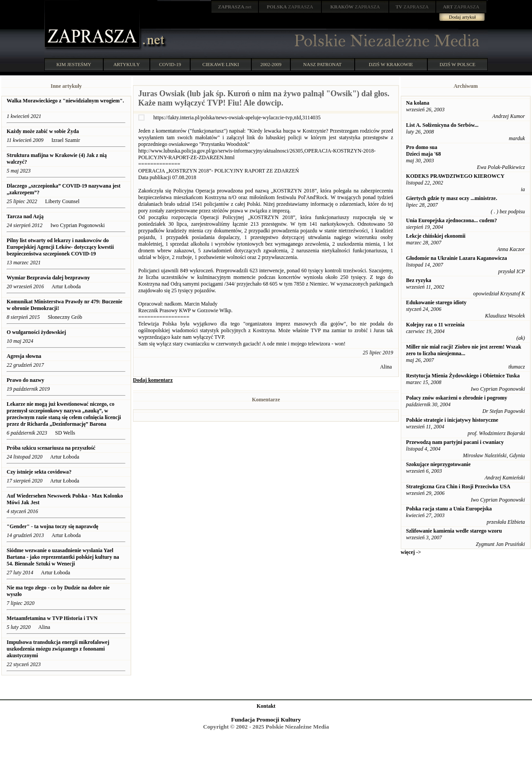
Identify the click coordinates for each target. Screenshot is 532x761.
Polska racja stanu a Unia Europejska (449, 509)
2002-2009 (271, 64)
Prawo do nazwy (25, 380)
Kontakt (266, 706)
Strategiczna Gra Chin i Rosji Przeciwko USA (458, 486)
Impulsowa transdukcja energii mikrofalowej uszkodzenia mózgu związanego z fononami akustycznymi (58, 649)
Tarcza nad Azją (25, 216)
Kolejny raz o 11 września (435, 325)
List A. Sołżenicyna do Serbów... (442, 125)
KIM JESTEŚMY (74, 64)
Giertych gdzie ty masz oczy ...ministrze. (452, 198)
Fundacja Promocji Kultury (266, 720)
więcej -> (411, 552)
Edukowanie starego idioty (436, 302)
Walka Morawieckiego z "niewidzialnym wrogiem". (65, 101)
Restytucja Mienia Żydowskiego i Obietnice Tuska (463, 376)
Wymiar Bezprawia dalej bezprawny (48, 278)
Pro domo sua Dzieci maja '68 (424, 151)
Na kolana (418, 103)
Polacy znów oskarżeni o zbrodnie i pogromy (457, 398)
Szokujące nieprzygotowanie (438, 464)
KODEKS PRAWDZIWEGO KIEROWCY (455, 176)
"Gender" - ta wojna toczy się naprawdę (53, 526)
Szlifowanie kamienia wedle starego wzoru (454, 531)
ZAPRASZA (290, 7)
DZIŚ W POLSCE (457, 64)
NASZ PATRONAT (323, 64)
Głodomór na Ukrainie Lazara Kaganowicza (457, 258)
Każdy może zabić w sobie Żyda (43, 131)
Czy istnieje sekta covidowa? (40, 472)
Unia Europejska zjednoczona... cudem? (452, 220)
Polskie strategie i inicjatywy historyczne (452, 420)
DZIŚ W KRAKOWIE (391, 64)
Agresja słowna (24, 356)
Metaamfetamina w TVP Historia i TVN (52, 618)
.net (235, 7)
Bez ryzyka (419, 280)
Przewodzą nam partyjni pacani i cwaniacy (455, 442)
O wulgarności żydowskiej (36, 332)
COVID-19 (170, 64)
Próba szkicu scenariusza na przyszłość (51, 448)
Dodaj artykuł (463, 17)
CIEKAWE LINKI (221, 64)
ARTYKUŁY (127, 64)
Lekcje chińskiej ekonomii (436, 236)
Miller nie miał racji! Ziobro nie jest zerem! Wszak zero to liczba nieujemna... (464, 350)
